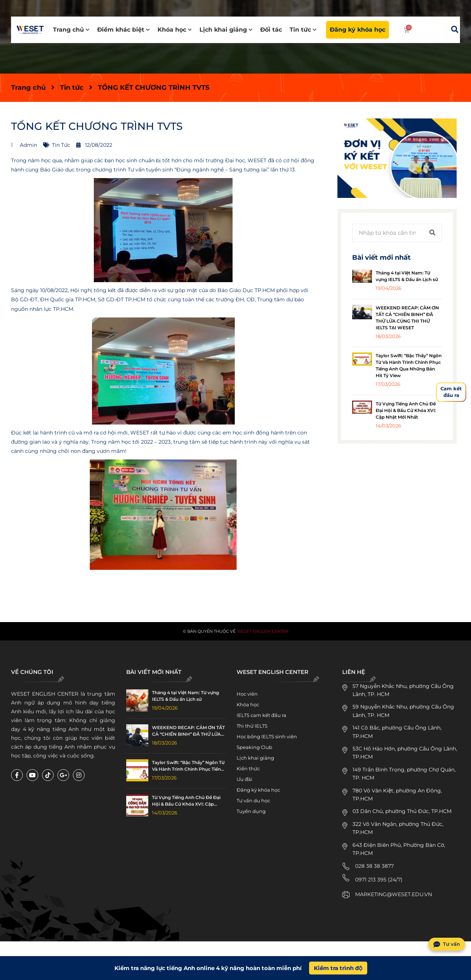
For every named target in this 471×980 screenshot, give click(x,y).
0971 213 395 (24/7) (379, 880)
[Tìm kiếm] (432, 233)
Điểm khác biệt (123, 30)
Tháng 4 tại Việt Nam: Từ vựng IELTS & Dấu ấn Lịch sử (185, 696)
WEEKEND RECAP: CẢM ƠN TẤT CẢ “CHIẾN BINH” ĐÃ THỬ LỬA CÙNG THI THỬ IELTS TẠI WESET (189, 731)
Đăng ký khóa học (357, 30)
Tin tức (303, 30)
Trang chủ (71, 30)
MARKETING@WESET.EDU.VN (394, 894)
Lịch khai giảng (226, 30)
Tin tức (72, 88)
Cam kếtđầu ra (451, 392)
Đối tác (271, 30)
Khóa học (175, 30)
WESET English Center (263, 631)
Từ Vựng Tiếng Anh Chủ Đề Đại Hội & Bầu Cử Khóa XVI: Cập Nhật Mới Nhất (406, 410)
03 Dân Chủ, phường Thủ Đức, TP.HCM (402, 811)
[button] (454, 29)
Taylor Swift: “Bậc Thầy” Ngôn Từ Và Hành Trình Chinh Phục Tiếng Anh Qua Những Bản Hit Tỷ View (188, 766)
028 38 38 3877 (374, 866)
